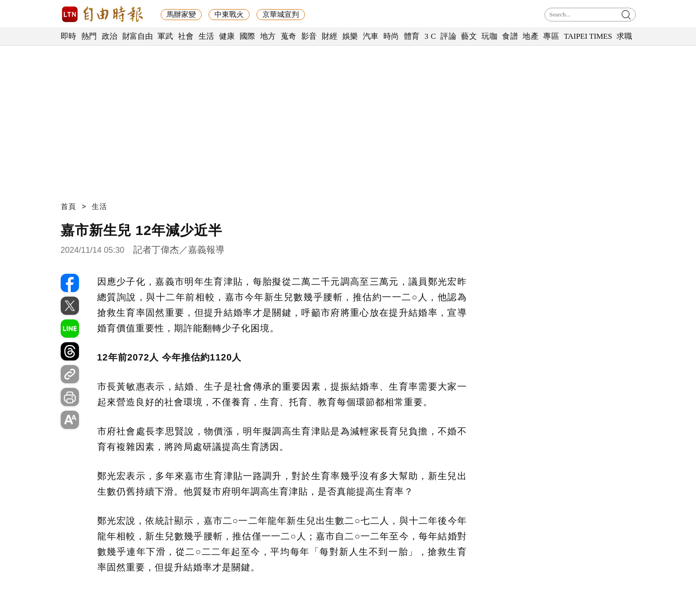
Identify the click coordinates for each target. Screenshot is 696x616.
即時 (69, 36)
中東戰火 (229, 14)
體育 (412, 36)
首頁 (68, 206)
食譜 (510, 36)
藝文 (469, 36)
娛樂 (350, 36)
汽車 (371, 36)
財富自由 (138, 36)
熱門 (89, 36)
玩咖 (489, 36)
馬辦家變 (181, 14)
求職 (625, 36)
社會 (186, 36)
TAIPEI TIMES (588, 36)
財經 (330, 36)
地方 (268, 36)
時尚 (391, 36)
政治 (110, 36)
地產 (531, 36)
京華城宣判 (281, 14)
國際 (248, 36)
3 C (430, 36)
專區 (551, 36)
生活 (207, 36)
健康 (227, 36)
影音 (309, 36)
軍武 (165, 36)
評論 (448, 36)
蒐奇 (289, 36)
